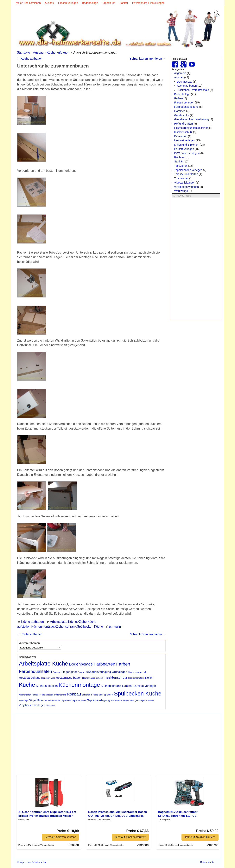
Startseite (23, 53)
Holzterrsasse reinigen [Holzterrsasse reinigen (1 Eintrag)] (92, 678)
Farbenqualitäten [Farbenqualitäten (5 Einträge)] (36, 671)
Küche (82, 622)
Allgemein (180, 73)
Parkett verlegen (184, 149)
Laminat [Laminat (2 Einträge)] (127, 686)
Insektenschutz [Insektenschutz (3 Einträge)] (116, 677)
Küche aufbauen (58, 53)
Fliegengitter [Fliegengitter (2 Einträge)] (69, 672)
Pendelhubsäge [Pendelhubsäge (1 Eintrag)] (46, 695)
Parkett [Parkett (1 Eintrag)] (35, 695)
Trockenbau (181, 178)
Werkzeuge (181, 191)
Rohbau (179, 157)
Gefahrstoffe (182, 115)
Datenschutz (207, 862)
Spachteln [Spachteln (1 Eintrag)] (108, 695)
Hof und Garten (184, 124)
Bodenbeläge (90, 3)
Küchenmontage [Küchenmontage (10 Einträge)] (79, 685)
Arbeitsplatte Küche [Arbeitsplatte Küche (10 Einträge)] (44, 663)
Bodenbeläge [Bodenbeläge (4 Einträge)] (81, 664)
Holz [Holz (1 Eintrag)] (145, 672)
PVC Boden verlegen (187, 153)
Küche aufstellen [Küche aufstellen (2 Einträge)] (47, 686)
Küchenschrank (65, 627)
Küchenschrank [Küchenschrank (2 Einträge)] (111, 686)
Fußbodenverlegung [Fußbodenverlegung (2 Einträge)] (98, 672)
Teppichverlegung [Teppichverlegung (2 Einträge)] (98, 700)
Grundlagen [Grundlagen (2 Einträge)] (120, 672)
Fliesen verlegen (68, 3)
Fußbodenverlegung (186, 107)
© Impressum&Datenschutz (32, 862)
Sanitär (124, 3)
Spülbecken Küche (90, 627)
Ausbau (49, 3)
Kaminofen (181, 136)
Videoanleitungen (185, 183)
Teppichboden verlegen (188, 170)
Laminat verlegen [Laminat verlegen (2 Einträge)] (145, 686)
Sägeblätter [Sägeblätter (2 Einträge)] (36, 700)
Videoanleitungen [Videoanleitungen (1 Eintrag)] (130, 701)
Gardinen (180, 111)
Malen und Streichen (28, 3)
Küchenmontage (43, 627)
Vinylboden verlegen (187, 187)
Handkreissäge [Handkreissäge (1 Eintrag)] (135, 672)
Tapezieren (109, 3)
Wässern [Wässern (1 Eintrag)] (50, 705)
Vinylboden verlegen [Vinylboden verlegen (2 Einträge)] (32, 705)
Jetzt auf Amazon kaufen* (60, 837)
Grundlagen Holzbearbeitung (192, 119)
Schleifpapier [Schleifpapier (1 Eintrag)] (97, 695)
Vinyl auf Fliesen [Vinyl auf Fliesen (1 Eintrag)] (147, 701)
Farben (179, 98)
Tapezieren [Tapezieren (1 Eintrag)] (66, 701)
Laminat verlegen (185, 140)
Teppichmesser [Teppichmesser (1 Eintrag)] (79, 701)
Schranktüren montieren (148, 59)
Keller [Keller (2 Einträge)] (149, 678)
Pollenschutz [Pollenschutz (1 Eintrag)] (60, 695)
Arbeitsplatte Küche (64, 622)
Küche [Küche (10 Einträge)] (27, 685)
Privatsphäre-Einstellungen (148, 3)
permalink (116, 627)
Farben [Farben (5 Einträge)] (123, 664)
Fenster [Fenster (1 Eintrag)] (56, 672)
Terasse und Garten (186, 174)
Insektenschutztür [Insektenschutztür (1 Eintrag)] (136, 678)
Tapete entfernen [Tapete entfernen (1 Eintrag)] (53, 701)
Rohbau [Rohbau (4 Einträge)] (74, 694)
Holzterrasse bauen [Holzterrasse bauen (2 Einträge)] (69, 678)
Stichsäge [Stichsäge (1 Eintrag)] (24, 701)
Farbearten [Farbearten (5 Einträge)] (104, 664)
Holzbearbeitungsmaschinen (191, 128)
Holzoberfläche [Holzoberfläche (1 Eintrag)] (48, 678)
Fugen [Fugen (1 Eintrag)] (81, 672)
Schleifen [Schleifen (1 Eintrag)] (86, 695)
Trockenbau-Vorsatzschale (193, 90)
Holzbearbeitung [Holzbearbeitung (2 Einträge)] (30, 678)
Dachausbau (185, 82)
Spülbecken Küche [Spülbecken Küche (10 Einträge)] (138, 693)
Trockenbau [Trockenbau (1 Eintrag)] (116, 701)
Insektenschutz (183, 132)
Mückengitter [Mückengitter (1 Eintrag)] (25, 695)
